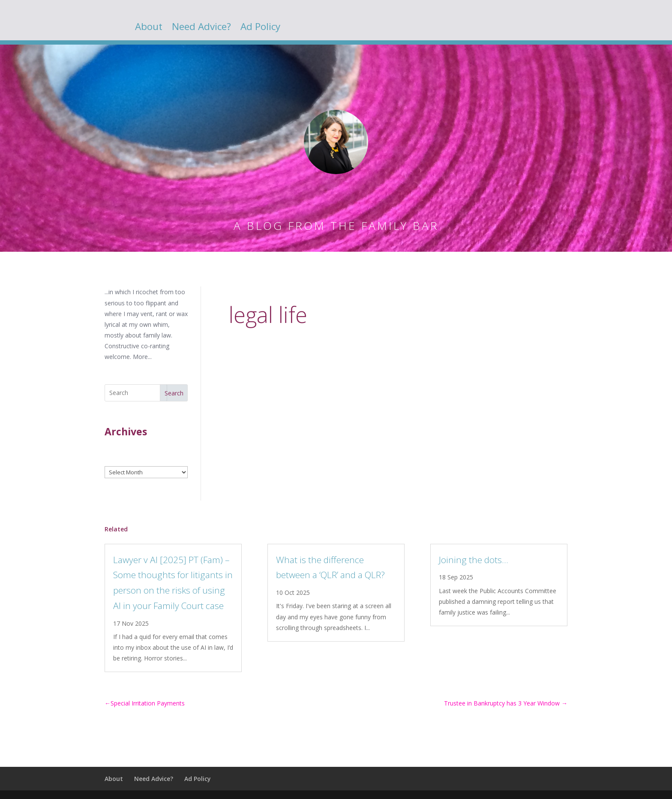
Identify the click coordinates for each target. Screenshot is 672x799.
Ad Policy (260, 28)
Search (174, 393)
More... (142, 357)
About (149, 28)
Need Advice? (201, 28)
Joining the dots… (474, 560)
